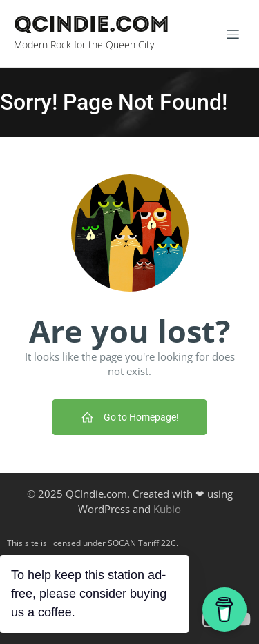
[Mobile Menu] (233, 34)
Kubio (167, 509)
